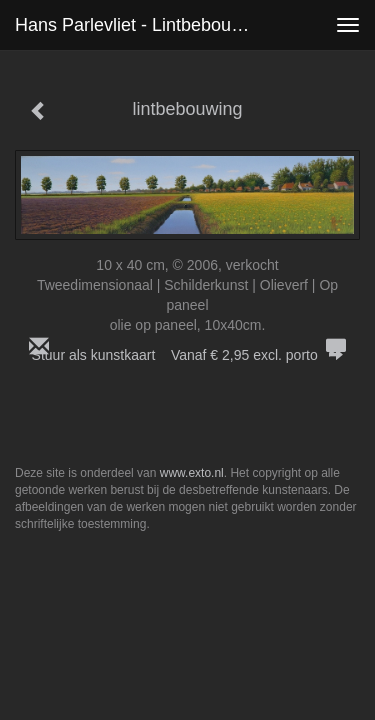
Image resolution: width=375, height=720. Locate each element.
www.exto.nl (192, 473)
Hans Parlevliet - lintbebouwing (141, 25)
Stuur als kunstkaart (188, 355)
